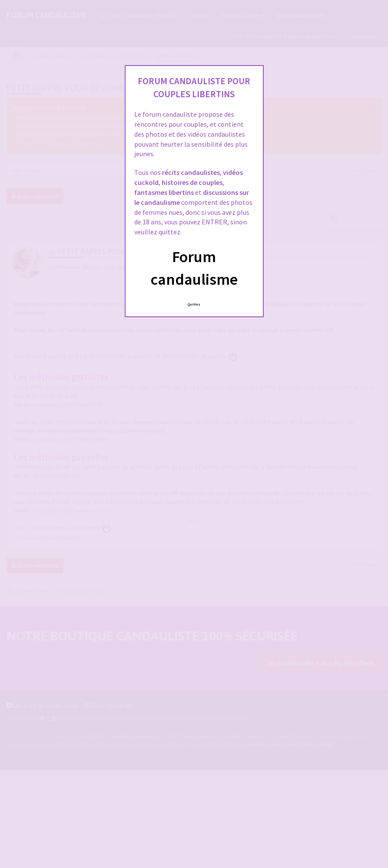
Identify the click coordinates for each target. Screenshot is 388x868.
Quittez (194, 304)
